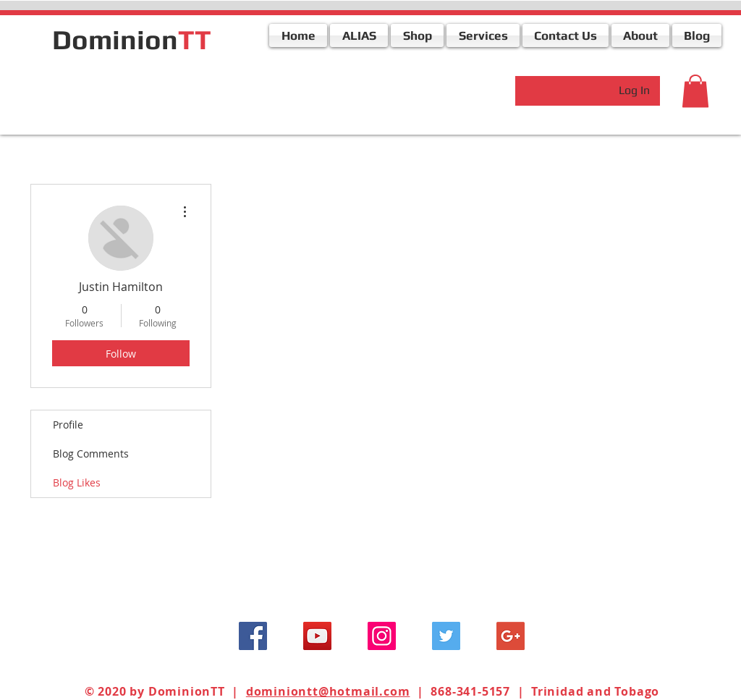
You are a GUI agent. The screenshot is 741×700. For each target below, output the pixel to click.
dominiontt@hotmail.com (328, 691)
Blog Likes (77, 482)
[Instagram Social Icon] (382, 636)
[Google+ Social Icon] (511, 636)
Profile (68, 425)
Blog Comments (91, 454)
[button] (695, 91)
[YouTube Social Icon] (317, 636)
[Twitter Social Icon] (446, 636)
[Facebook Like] (143, 89)
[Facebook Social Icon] (253, 636)
